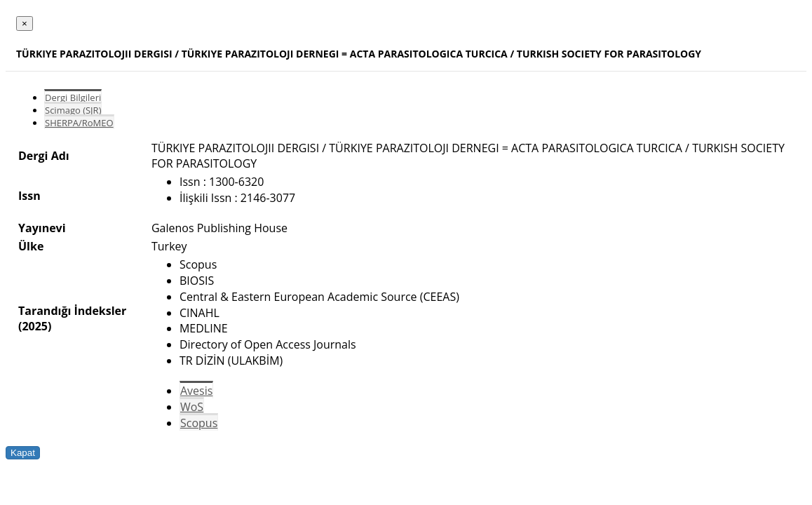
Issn (29, 196)
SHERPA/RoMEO (79, 123)
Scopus (199, 423)
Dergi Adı (44, 156)
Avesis (196, 391)
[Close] (25, 23)
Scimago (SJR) (73, 110)
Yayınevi (42, 228)
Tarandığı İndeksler (72, 311)
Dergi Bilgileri (73, 97)
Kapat (23, 453)
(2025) (35, 326)
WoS (192, 407)
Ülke (31, 246)
